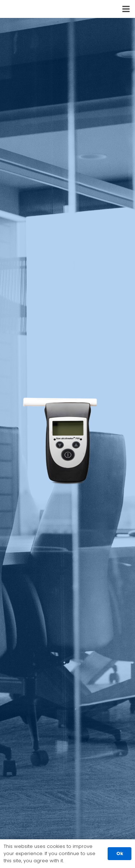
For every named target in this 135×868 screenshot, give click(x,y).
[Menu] (126, 9)
